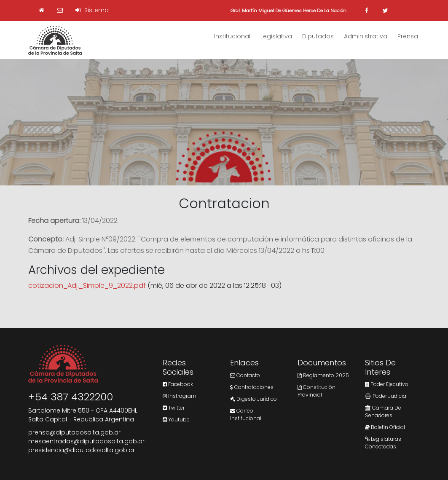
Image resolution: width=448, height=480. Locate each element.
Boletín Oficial (385, 427)
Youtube (176, 420)
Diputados (318, 36)
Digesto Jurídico (254, 399)
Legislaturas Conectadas (383, 443)
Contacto (245, 375)
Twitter (174, 408)
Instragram (180, 396)
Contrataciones (252, 387)
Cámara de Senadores (383, 412)
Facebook (178, 384)
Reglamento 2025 (323, 375)
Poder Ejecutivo (387, 384)
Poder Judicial (386, 396)
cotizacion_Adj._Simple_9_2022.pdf (87, 286)
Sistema (92, 10)
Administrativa (366, 36)
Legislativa (276, 36)
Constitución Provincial (317, 391)
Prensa (408, 36)
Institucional (232, 36)
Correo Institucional (246, 414)
